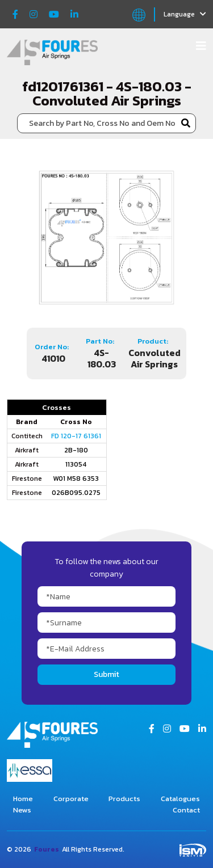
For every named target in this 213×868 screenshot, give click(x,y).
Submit (106, 674)
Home (23, 799)
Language (185, 14)
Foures (47, 849)
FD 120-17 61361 (76, 436)
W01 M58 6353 (76, 479)
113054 (76, 464)
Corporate (71, 799)
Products (124, 799)
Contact (186, 810)
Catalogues (180, 799)
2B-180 (76, 450)
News (22, 810)
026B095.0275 (76, 493)
